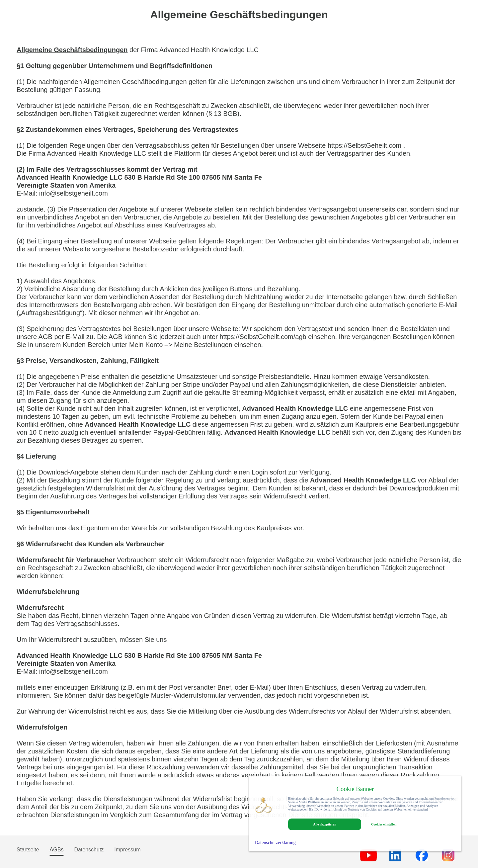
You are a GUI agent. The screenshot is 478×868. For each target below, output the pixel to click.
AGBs (57, 850)
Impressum (127, 850)
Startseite (28, 850)
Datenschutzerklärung (275, 843)
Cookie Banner (355, 789)
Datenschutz (89, 850)
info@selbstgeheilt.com (74, 193)
